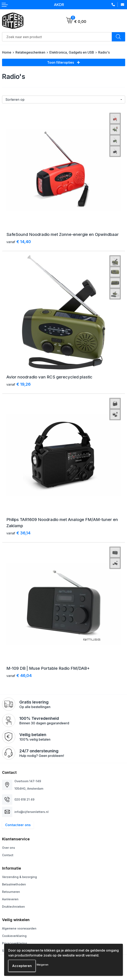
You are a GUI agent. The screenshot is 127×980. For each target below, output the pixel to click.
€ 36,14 (18, 533)
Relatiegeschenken (30, 52)
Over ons (9, 848)
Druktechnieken (13, 907)
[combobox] (57, 37)
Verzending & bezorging (19, 877)
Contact (8, 855)
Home (7, 52)
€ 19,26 (19, 384)
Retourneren (11, 892)
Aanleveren (10, 899)
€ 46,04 (19, 676)
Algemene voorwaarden (19, 928)
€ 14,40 (19, 242)
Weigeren (42, 965)
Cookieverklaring (14, 936)
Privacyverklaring (15, 943)
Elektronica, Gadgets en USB (72, 52)
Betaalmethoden (14, 884)
